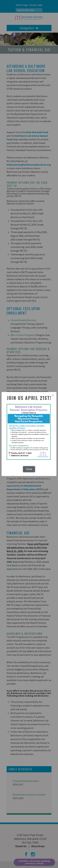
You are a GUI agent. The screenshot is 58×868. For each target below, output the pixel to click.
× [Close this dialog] (53, 396)
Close (29, 469)
